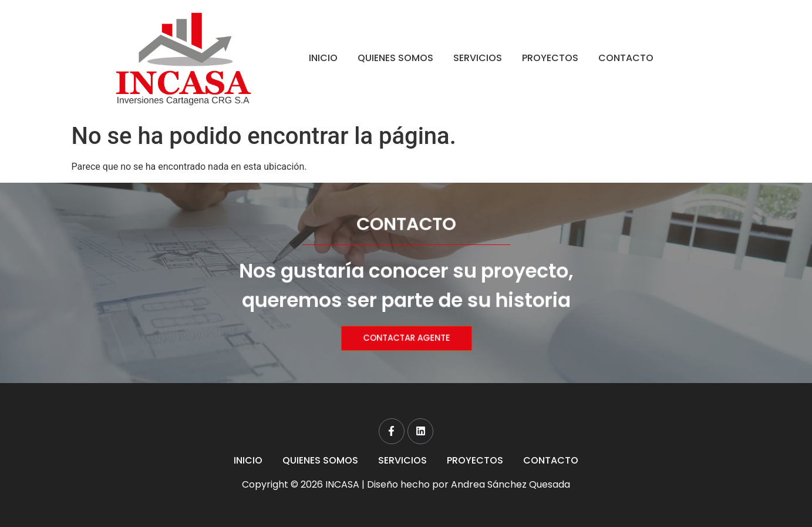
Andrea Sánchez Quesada (511, 484)
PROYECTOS (550, 58)
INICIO (323, 58)
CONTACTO (626, 58)
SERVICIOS (478, 58)
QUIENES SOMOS (395, 58)
